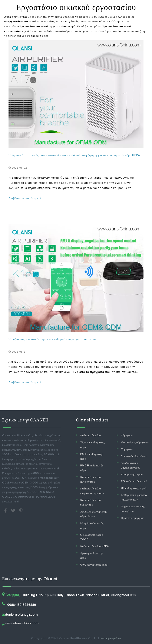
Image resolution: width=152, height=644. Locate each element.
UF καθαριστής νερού (134, 488)
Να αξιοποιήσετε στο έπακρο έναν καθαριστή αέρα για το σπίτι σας (52, 339)
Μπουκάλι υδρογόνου (134, 456)
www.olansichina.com (22, 624)
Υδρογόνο (127, 435)
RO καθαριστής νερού (134, 481)
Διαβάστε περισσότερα (25, 198)
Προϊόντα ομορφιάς (133, 518)
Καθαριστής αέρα (91, 435)
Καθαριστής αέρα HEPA (95, 546)
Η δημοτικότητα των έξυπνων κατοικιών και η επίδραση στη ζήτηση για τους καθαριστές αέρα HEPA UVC (78, 155)
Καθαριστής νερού (132, 474)
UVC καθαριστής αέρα (94, 565)
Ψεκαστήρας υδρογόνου (135, 442)
